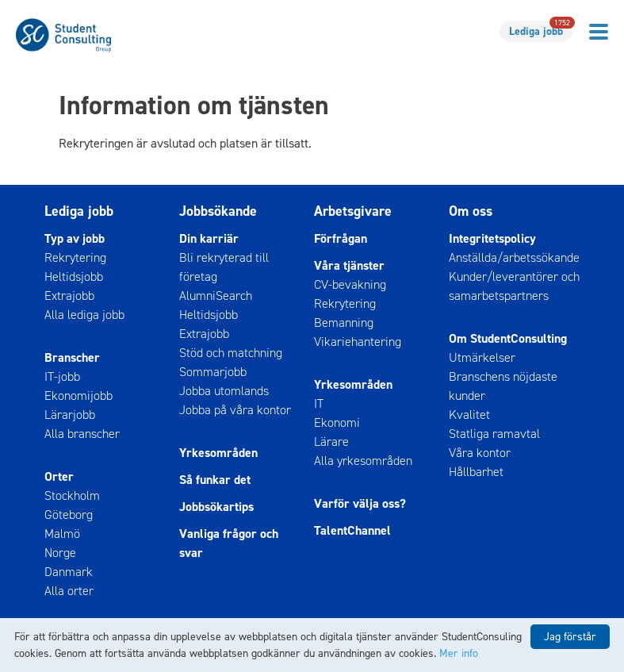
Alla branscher (82, 434)
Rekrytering (75, 257)
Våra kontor (480, 453)
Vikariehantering (358, 342)
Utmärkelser (482, 357)
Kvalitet (469, 415)
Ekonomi (337, 422)
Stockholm (72, 495)
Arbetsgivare (353, 211)
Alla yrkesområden (363, 461)
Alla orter (69, 591)
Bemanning (344, 323)
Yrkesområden (218, 453)
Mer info (459, 653)
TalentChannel (352, 530)
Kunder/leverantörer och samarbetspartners (514, 286)
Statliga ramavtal (494, 434)
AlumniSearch (216, 296)
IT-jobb (62, 376)
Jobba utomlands (224, 391)
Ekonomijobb (78, 396)
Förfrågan (341, 238)
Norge (60, 553)
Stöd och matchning (231, 353)
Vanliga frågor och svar (229, 543)
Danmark (69, 572)
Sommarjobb (213, 372)
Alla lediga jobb (84, 315)
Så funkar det (215, 480)
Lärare (331, 442)
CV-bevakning (350, 284)
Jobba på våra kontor (235, 410)
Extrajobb (69, 296)
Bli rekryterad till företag (224, 267)
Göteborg (69, 515)
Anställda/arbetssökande (514, 257)
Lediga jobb (541, 30)
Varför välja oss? (360, 503)
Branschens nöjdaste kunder (503, 386)
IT (319, 403)
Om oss (471, 211)
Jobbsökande (218, 211)
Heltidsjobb (74, 276)
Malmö (62, 534)
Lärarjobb (70, 415)
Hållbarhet (476, 472)
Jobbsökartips (216, 507)
